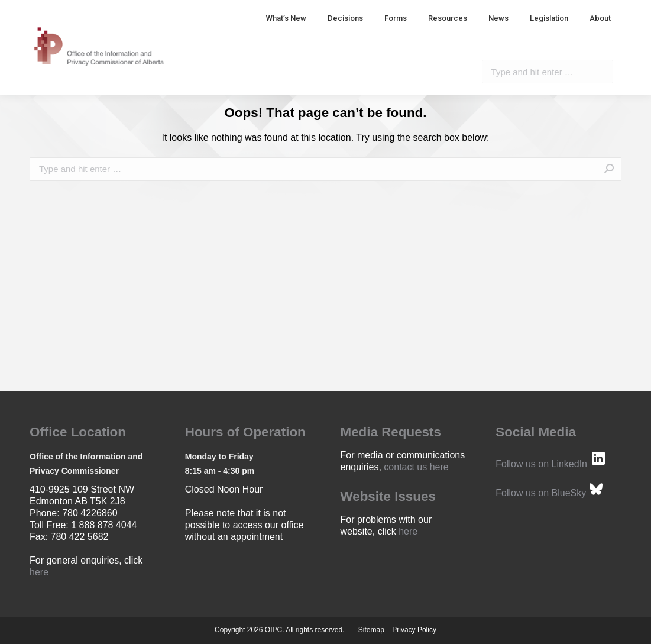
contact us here (416, 467)
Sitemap (371, 630)
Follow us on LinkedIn (541, 464)
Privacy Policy (414, 630)
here (39, 572)
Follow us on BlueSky (541, 493)
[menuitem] (286, 18)
